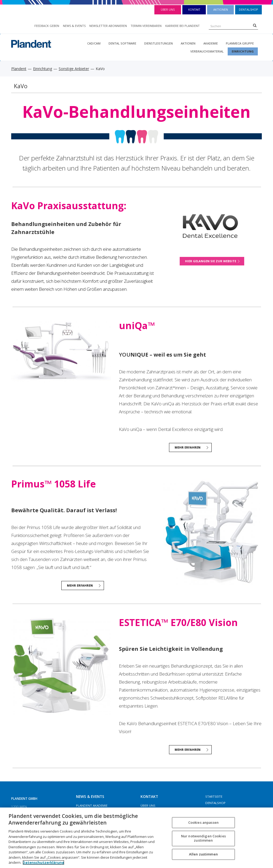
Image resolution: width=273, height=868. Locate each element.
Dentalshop (248, 9)
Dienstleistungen (158, 43)
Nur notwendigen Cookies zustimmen (203, 838)
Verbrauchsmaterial (207, 51)
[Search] (255, 25)
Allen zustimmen (203, 854)
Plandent (19, 69)
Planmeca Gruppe (240, 43)
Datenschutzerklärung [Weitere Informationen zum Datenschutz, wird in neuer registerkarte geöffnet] (43, 862)
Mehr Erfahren (188, 447)
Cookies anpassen (203, 822)
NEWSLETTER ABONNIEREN (108, 26)
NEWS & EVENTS (74, 26)
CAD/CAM (94, 43)
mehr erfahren (80, 585)
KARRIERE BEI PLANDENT (182, 26)
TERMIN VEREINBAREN (146, 26)
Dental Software (122, 43)
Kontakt (194, 10)
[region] (136, 838)
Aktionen (221, 9)
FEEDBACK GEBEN (47, 26)
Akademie (211, 43)
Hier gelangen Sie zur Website (211, 261)
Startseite (214, 796)
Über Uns (168, 10)
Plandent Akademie (92, 806)
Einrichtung (243, 51)
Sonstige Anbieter (74, 69)
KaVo (21, 86)
